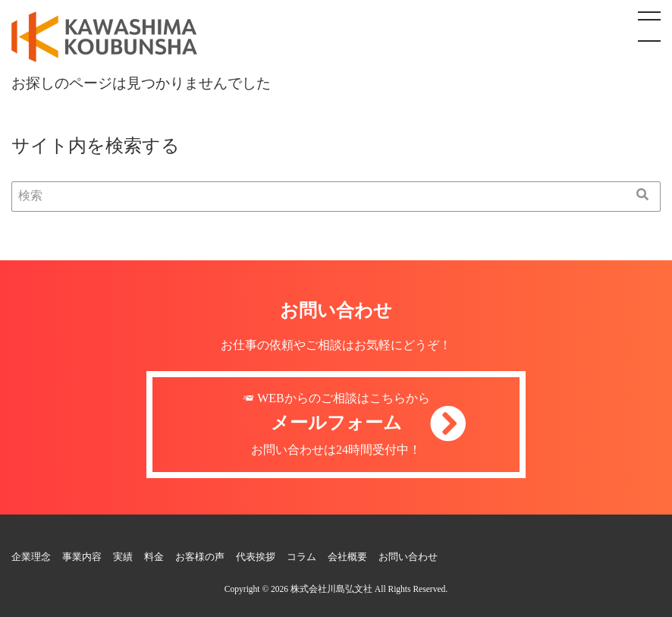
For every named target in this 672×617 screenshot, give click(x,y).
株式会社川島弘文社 (331, 589)
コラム (301, 557)
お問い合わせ (408, 557)
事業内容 (82, 557)
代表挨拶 (256, 557)
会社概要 (347, 557)
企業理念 (31, 557)
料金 (154, 557)
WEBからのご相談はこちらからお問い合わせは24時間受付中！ (336, 424)
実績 (123, 557)
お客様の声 (200, 557)
